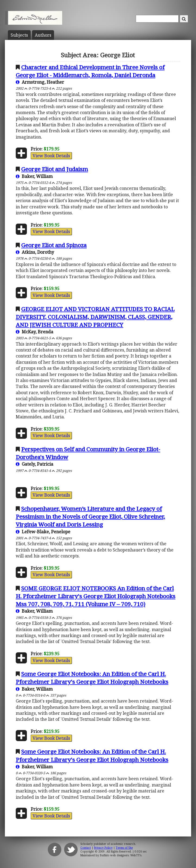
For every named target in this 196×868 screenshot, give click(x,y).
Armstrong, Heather (40, 82)
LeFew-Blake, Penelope (43, 532)
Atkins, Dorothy (35, 252)
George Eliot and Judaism (55, 169)
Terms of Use (124, 848)
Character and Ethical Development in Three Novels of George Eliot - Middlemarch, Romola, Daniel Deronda (90, 71)
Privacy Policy (103, 848)
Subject (19, 35)
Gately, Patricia (34, 464)
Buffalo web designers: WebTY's (121, 855)
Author (43, 35)
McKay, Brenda (34, 332)
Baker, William (34, 176)
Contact (86, 848)
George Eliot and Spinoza (54, 245)
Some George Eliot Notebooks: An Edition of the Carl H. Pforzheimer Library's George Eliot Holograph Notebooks (92, 678)
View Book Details (51, 156)
